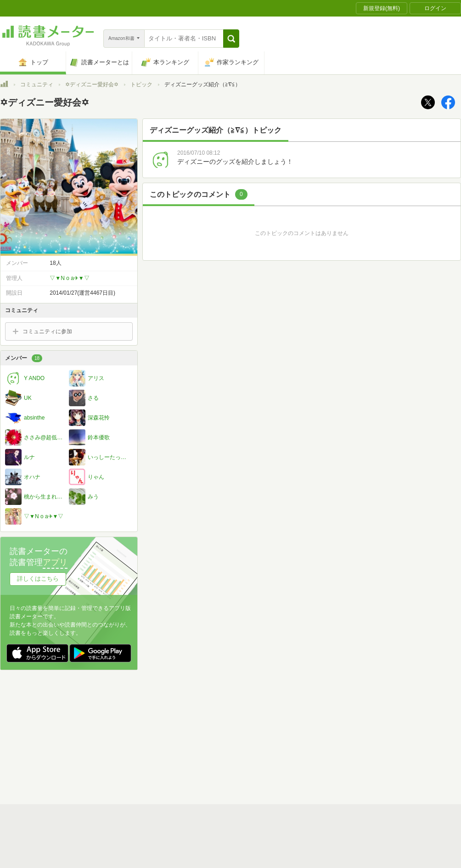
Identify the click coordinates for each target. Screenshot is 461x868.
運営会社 (122, 736)
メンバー (24, 358)
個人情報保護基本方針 (175, 736)
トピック (141, 84)
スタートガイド (189, 722)
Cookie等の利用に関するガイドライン (265, 736)
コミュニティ (37, 84)
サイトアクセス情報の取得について (371, 736)
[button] (231, 39)
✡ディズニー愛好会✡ (92, 84)
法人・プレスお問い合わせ (207, 750)
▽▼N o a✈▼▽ (69, 278)
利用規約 (234, 722)
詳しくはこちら (38, 579)
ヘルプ (119, 750)
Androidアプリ (129, 764)
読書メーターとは (133, 722)
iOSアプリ (174, 764)
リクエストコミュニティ (285, 750)
